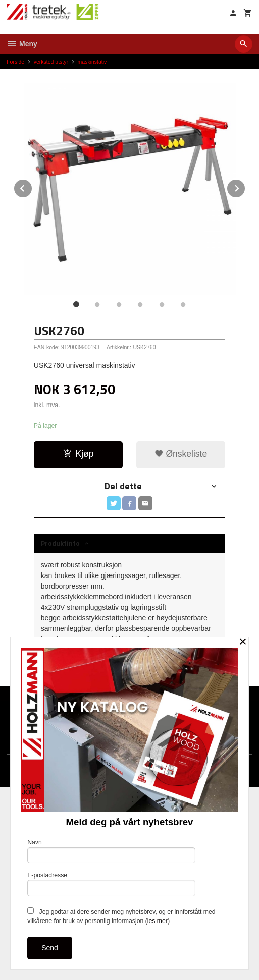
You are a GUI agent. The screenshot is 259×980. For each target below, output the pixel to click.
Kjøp (79, 454)
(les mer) (158, 921)
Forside (15, 62)
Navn (111, 851)
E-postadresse (111, 884)
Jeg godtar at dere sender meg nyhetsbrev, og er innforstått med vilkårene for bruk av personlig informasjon (121, 916)
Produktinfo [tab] (60, 543)
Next (245, 186)
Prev (32, 186)
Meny (22, 44)
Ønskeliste (181, 454)
